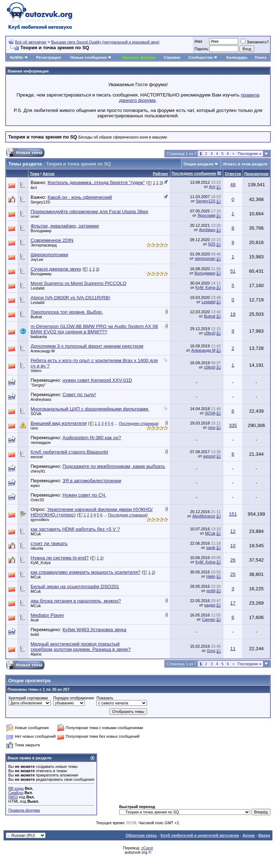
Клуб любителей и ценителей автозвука (200, 835)
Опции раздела (199, 164)
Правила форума (139, 57)
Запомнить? (255, 42)
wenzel (37, 457)
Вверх (264, 835)
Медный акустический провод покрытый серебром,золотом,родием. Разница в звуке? (81, 647)
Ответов (233, 174)
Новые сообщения (89, 57)
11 (233, 649)
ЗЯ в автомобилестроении (92, 481)
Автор (48, 174)
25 (233, 574)
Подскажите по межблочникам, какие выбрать (114, 466)
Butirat (36, 317)
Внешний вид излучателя (59, 423)
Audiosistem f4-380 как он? (92, 438)
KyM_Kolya (206, 287)
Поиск (261, 57)
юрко (35, 485)
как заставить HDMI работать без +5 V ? (75, 529)
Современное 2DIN (52, 240)
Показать (105, 698)
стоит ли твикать (49, 543)
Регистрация (48, 57)
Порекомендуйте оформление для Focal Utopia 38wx (89, 212)
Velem (36, 371)
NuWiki (16, 57)
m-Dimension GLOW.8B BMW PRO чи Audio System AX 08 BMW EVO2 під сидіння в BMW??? (94, 329)
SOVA (36, 414)
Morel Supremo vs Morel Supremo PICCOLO (79, 283)
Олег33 (37, 500)
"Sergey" (38, 385)
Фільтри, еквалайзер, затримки (65, 226)
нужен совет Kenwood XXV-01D (97, 380)
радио (210, 605)
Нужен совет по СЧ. (84, 495)
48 (233, 185)
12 (233, 531)
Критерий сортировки (28, 698)
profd (211, 591)
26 (233, 560)
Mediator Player (47, 615)
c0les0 (210, 333)
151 (233, 514)
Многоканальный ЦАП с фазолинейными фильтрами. (90, 409)
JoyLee (37, 259)
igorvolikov (40, 520)
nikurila (37, 548)
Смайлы (16, 793)
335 (233, 425)
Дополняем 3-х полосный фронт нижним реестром (87, 346)
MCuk (36, 534)
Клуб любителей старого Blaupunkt (69, 452)
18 (233, 314)
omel (35, 216)
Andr (35, 620)
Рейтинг (160, 174)
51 (233, 271)
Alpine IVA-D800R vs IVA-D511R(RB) (70, 298)
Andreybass (41, 399)
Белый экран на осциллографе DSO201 (75, 587)
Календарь (237, 57)
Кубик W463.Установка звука (95, 630)
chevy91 (38, 471)
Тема (34, 174)
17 (233, 603)
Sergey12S (40, 202)
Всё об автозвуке (31, 42)
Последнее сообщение (194, 173)
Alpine (36, 654)
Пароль (201, 49)
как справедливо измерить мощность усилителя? (86, 572)
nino (34, 428)
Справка (172, 57)
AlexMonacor (204, 516)
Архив (249, 835)
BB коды (16, 788)
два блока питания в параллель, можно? (76, 601)
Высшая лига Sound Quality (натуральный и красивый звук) (105, 42)
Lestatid (38, 288)
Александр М (43, 351)
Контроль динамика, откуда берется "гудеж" (96, 182)
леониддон (41, 442)
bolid (35, 634)
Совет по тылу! (79, 395)
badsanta (39, 337)
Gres (211, 651)
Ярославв (206, 215)
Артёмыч (207, 230)
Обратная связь (141, 835)
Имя (198, 41)
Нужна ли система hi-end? (60, 558)
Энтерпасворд (44, 245)
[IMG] (13, 797)
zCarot (147, 848)
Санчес (209, 619)
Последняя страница (138, 423)
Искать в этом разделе (245, 164)
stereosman (205, 258)
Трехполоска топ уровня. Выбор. (67, 312)
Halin (211, 576)
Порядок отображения (73, 698)
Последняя (250, 154)
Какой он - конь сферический (80, 197)
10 (233, 546)
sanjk (211, 548)
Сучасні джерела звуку (56, 269)
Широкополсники (49, 255)
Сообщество (203, 57)
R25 (212, 244)
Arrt (34, 188)
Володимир (41, 231)
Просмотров (256, 174)
